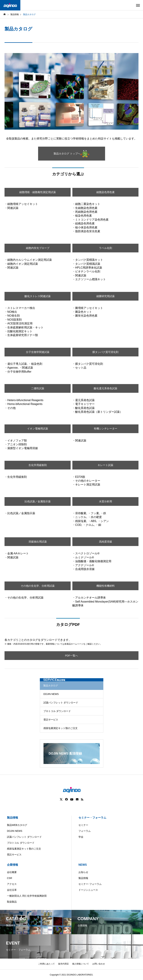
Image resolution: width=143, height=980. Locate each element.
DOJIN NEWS (51, 694)
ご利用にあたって (46, 964)
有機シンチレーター (105, 429)
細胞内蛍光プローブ (38, 248)
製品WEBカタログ (17, 825)
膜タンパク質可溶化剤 (105, 352)
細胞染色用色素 (105, 192)
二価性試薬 (38, 388)
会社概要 (12, 872)
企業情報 (13, 865)
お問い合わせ (99, 964)
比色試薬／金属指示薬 (38, 501)
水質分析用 (105, 501)
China (76, 977)
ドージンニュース (88, 890)
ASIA (103, 977)
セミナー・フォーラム (92, 818)
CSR (10, 878)
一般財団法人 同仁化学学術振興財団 (27, 896)
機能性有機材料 (105, 586)
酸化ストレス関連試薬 (38, 296)
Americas (62, 977)
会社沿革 (12, 890)
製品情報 (13, 818)
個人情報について (81, 964)
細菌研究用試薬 (105, 296)
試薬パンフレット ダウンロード (61, 703)
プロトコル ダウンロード (57, 711)
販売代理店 (63, 964)
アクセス (12, 884)
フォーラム (85, 831)
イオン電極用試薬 (38, 429)
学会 (81, 837)
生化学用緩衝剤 (38, 465)
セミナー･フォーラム (90, 884)
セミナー (83, 825)
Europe (90, 977)
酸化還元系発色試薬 (105, 388)
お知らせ (83, 872)
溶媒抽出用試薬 (38, 542)
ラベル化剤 (105, 248)
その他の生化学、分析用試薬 (38, 586)
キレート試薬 (105, 465)
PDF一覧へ (71, 656)
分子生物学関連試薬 (38, 352)
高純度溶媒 (105, 542)
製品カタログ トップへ (71, 154)
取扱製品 (12, 902)
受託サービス (51, 720)
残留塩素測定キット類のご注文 (61, 728)
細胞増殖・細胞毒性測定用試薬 (38, 192)
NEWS (83, 865)
